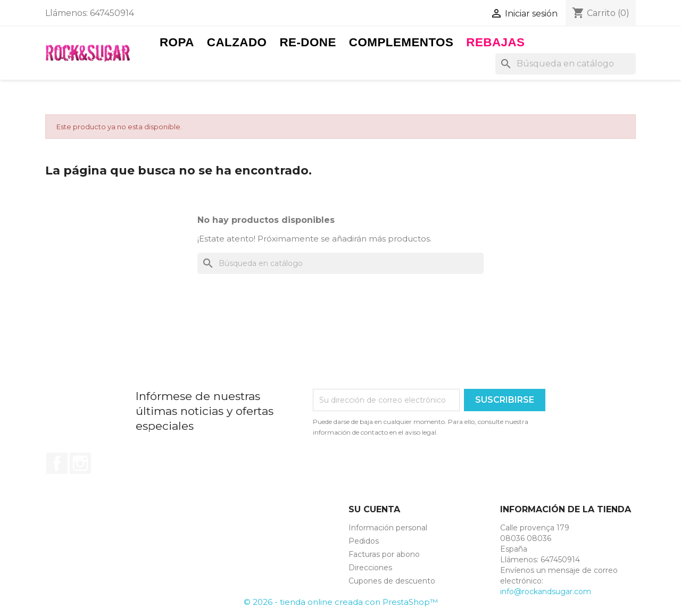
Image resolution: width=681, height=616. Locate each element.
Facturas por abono (384, 554)
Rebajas (495, 42)
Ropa (177, 42)
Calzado (237, 42)
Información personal (388, 528)
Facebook (57, 463)
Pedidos (364, 541)
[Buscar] (566, 64)
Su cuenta (374, 509)
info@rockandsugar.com (546, 592)
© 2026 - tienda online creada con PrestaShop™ (341, 602)
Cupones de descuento (392, 581)
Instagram (80, 463)
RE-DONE (308, 42)
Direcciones (370, 568)
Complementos (401, 42)
